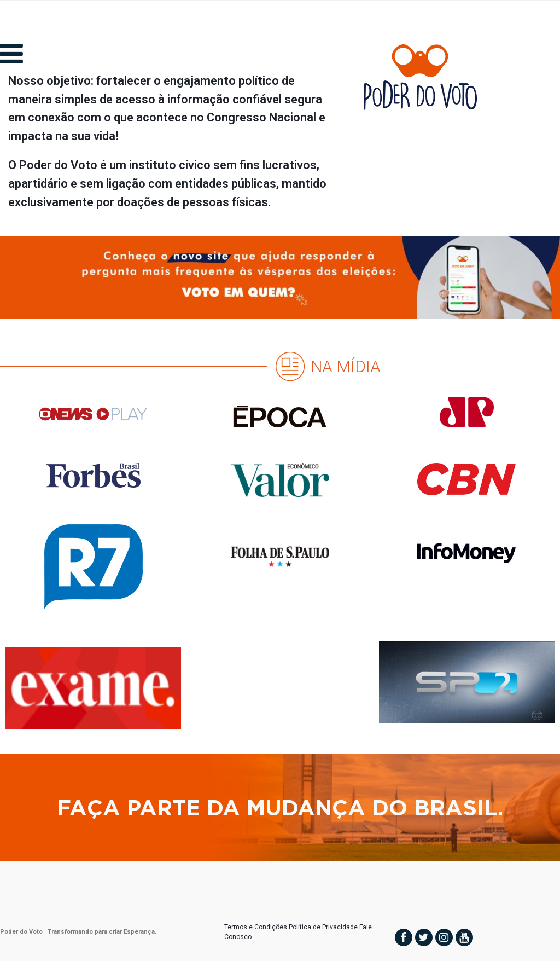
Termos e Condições (256, 927)
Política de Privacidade (323, 927)
